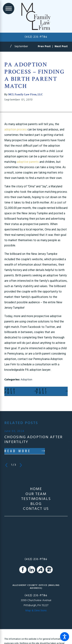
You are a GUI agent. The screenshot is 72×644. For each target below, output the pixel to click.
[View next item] (21, 465)
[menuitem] (36, 489)
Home (36, 489)
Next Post (42, 391)
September (21, 46)
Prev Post (10, 391)
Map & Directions (36, 611)
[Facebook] (23, 570)
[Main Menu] (9, 9)
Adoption (26, 380)
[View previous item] (6, 465)
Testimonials (36, 499)
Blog (36, 504)
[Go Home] (7, 47)
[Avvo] (40, 570)
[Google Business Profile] (49, 570)
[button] (65, 637)
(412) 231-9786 (36, 37)
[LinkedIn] (32, 570)
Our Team (36, 494)
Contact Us (36, 509)
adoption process (16, 130)
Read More (18, 451)
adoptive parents (28, 162)
